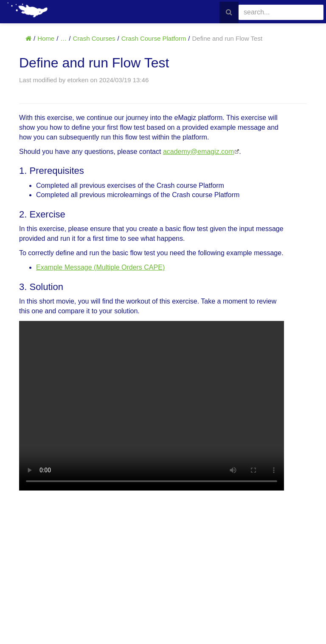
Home (46, 38)
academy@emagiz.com (198, 152)
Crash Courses (94, 38)
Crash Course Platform (154, 38)
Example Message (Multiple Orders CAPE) (100, 267)
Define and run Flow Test (227, 38)
